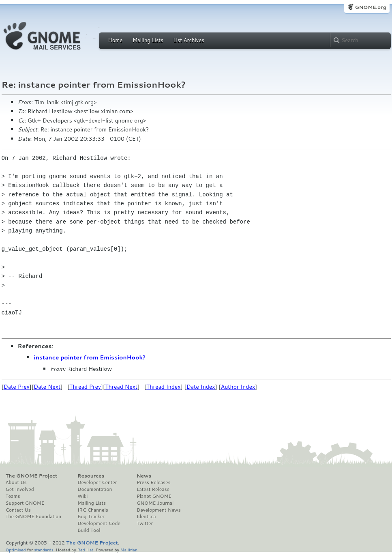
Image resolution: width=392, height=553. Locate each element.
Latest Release (153, 489)
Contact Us (18, 510)
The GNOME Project (32, 476)
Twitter (145, 523)
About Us (16, 482)
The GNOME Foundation (34, 516)
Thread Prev (85, 387)
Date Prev (17, 387)
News (144, 476)
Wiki (82, 496)
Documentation (95, 489)
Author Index (238, 387)
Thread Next (121, 387)
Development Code (99, 523)
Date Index (201, 387)
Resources (91, 476)
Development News (159, 510)
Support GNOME (25, 503)
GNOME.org (370, 7)
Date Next (47, 387)
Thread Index (164, 387)
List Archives (189, 40)
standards (44, 550)
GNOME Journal (155, 503)
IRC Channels (93, 510)
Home (116, 40)
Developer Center (97, 482)
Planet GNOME (154, 496)
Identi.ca (146, 516)
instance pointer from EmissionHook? (90, 357)
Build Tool (89, 530)
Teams (13, 496)
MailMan (129, 550)
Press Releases (153, 482)
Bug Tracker (91, 516)
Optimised (16, 550)
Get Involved (20, 489)
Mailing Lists (148, 40)
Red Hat (85, 550)
